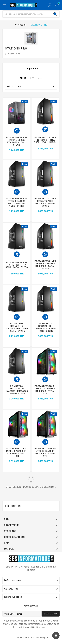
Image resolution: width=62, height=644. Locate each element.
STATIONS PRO (13, 506)
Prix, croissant (31, 86)
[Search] (55, 14)
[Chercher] (27, 14)
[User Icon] (50, 5)
